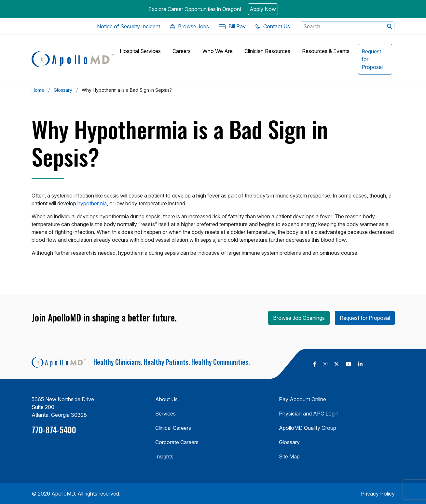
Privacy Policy (378, 494)
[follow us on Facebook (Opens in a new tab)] (315, 364)
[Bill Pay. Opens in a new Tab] (232, 26)
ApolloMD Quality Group (308, 428)
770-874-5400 (54, 430)
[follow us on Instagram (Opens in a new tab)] (325, 364)
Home (38, 90)
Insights (164, 456)
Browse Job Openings (299, 318)
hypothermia (92, 203)
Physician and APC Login (309, 414)
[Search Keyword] (342, 26)
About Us (166, 399)
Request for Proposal (365, 318)
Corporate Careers (177, 442)
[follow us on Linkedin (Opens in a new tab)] (360, 364)
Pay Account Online (302, 399)
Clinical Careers (173, 428)
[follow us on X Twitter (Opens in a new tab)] (337, 364)
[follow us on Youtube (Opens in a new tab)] (349, 364)
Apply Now (263, 9)
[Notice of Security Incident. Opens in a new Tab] (129, 26)
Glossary (63, 90)
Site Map (289, 456)
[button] (390, 26)
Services (165, 414)
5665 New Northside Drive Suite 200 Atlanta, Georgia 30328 (63, 407)
